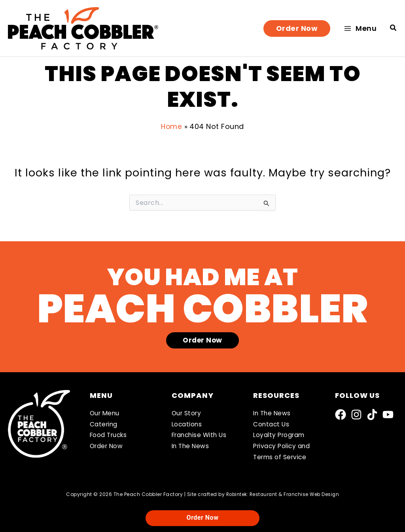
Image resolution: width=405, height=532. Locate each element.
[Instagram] (356, 413)
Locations (187, 423)
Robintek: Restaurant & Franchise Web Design (283, 494)
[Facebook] (341, 413)
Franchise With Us (201, 434)
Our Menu (106, 411)
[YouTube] (388, 413)
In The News (191, 446)
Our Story (187, 411)
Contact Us (272, 423)
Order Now (108, 446)
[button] (297, 28)
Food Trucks (110, 434)
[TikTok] (372, 413)
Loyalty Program (280, 434)
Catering (104, 423)
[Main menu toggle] (360, 28)
